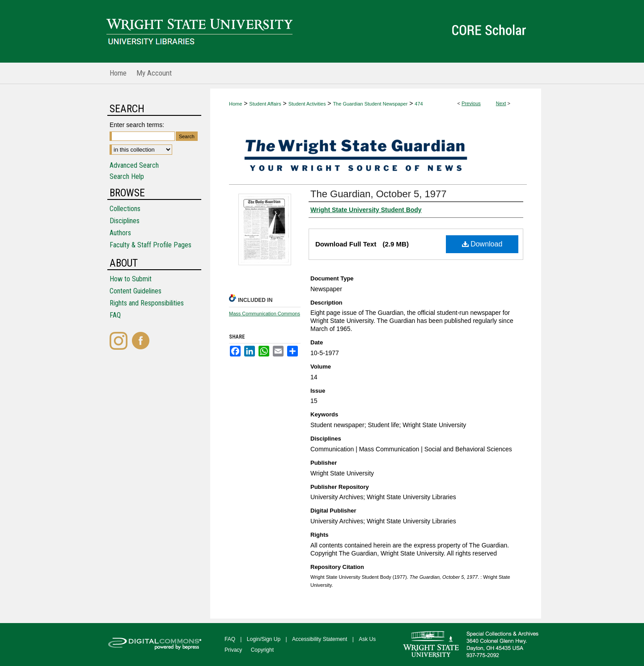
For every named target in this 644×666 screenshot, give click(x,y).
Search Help (127, 176)
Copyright (262, 650)
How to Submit (131, 279)
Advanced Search (134, 165)
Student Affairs (265, 104)
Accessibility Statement (320, 639)
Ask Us (367, 639)
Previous (471, 103)
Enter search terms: (137, 125)
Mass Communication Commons (265, 314)
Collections (125, 209)
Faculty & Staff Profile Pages (150, 245)
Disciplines (125, 221)
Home (235, 104)
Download (482, 244)
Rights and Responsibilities (147, 303)
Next (501, 103)
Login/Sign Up (264, 639)
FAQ (115, 315)
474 (419, 104)
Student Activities (307, 104)
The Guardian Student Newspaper (370, 104)
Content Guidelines (136, 291)
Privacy (233, 650)
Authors (120, 233)
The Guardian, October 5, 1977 (379, 194)
